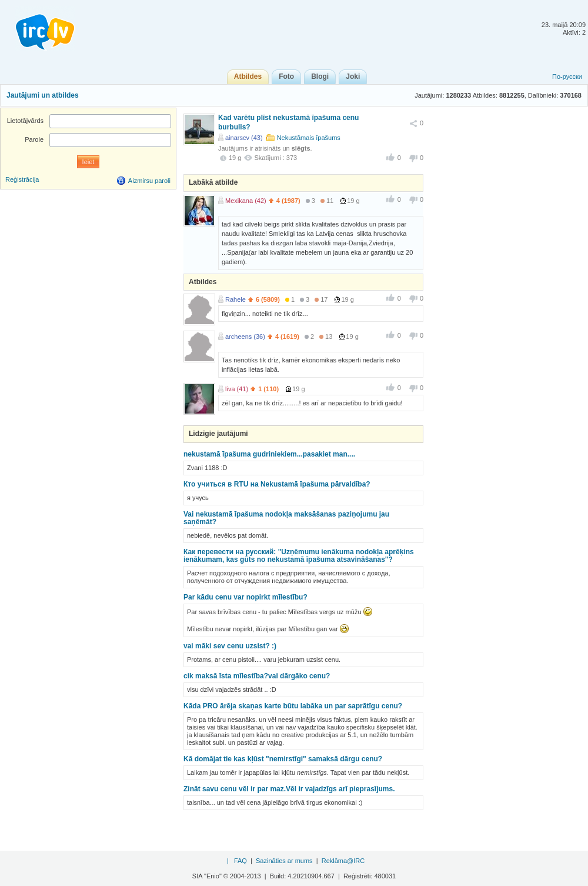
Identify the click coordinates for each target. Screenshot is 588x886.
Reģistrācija (22, 179)
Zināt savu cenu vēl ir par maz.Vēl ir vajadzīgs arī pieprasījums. (289, 789)
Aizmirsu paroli (149, 181)
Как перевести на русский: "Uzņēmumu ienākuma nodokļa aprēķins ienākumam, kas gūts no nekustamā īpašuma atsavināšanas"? (299, 556)
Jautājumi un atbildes (43, 95)
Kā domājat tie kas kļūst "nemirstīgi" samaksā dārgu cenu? (283, 759)
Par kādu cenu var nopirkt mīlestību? (245, 597)
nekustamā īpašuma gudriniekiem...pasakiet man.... (269, 454)
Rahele (235, 299)
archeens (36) (245, 337)
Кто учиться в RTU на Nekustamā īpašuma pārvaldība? (277, 484)
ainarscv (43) (244, 138)
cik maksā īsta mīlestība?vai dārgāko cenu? (257, 676)
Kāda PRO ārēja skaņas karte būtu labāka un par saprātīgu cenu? (293, 706)
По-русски (567, 76)
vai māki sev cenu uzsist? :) (230, 646)
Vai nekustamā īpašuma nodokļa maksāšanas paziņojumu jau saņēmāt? (286, 518)
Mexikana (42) (246, 201)
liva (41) (237, 389)
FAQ (240, 861)
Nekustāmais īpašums (309, 138)
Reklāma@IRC (343, 861)
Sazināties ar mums (284, 861)
